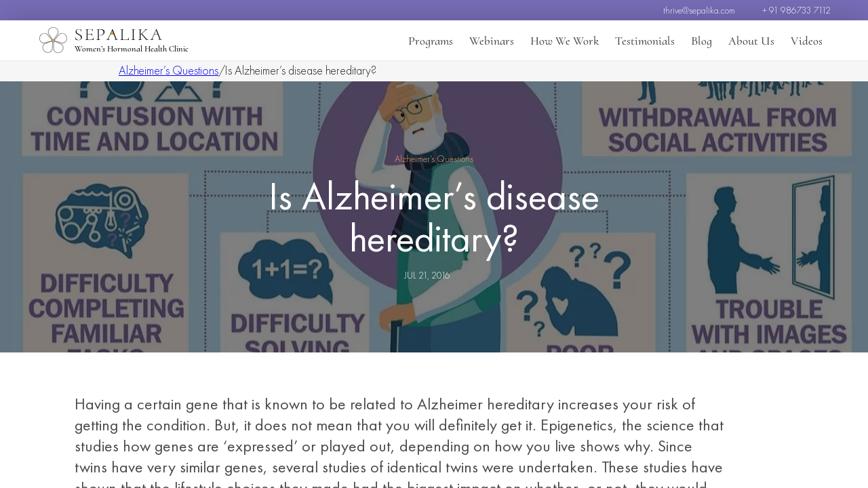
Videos (807, 41)
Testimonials (645, 41)
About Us (751, 41)
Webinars (492, 41)
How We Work (565, 41)
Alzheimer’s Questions (169, 70)
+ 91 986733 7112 (796, 10)
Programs (431, 41)
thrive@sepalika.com (699, 10)
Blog (702, 41)
